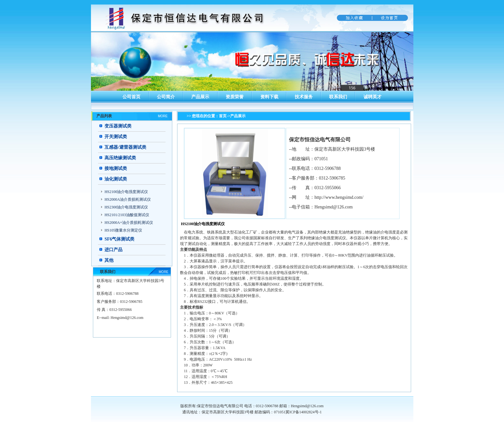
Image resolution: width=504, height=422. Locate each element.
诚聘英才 (373, 97)
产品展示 (200, 97)
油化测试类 (116, 179)
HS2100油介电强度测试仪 (126, 192)
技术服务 (304, 97)
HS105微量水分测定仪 (123, 230)
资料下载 (269, 97)
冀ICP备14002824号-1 (304, 412)
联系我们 (338, 97)
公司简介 (166, 97)
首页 (223, 116)
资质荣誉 (235, 97)
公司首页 (131, 97)
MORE (163, 116)
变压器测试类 (118, 126)
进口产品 (113, 250)
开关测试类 (116, 137)
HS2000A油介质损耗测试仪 (128, 199)
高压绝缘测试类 (120, 158)
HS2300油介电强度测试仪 (126, 207)
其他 (109, 260)
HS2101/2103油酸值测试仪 (127, 215)
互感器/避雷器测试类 (125, 147)
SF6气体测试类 (119, 239)
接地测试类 (116, 168)
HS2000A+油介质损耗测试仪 (129, 223)
